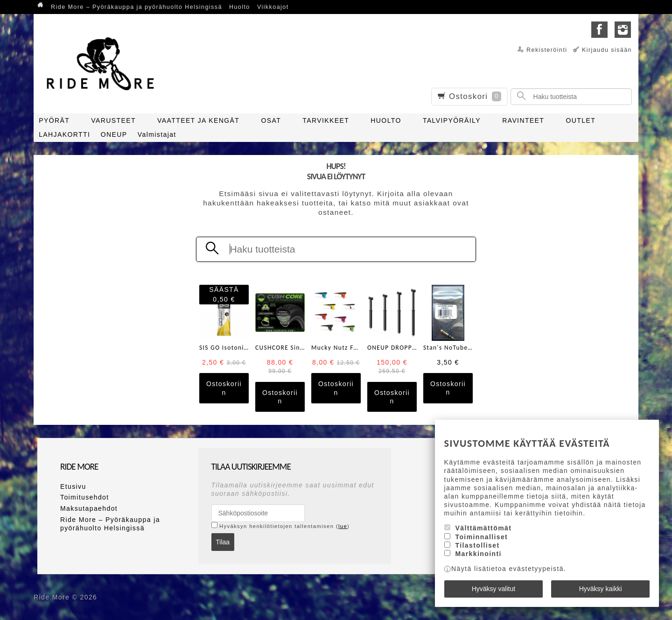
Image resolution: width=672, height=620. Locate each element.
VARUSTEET (113, 120)
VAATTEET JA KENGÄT (198, 120)
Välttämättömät (484, 528)
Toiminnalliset (482, 537)
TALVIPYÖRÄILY (452, 120)
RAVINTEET (523, 120)
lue (343, 526)
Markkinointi (479, 554)
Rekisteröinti (547, 50)
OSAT (271, 120)
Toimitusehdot (85, 497)
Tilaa (223, 542)
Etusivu (73, 486)
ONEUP (114, 134)
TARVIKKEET (326, 120)
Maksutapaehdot (89, 508)
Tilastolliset (478, 545)
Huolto (240, 7)
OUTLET (581, 120)
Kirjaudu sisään (607, 50)
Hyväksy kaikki (601, 589)
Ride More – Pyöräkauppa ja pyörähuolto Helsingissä (136, 7)
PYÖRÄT (54, 120)
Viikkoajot (273, 7)
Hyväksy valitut (493, 589)
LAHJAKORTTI (64, 134)
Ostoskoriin (224, 388)
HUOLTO (386, 120)
